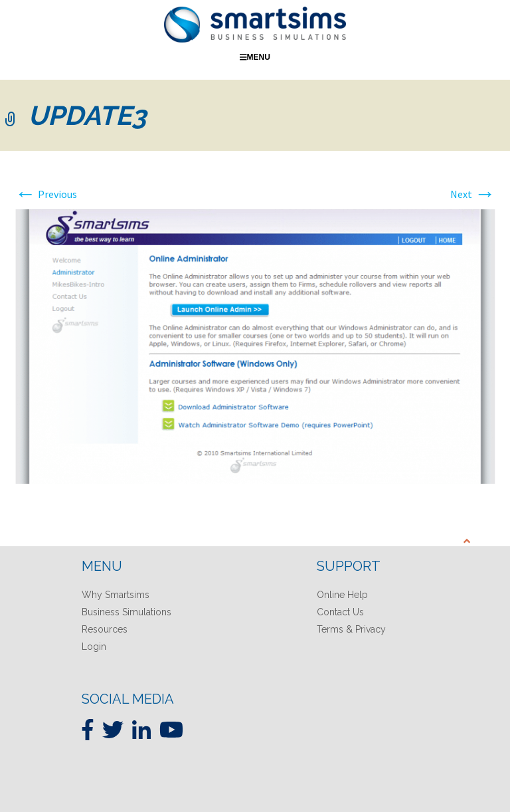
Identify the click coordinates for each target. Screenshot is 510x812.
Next (473, 194)
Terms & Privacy (351, 629)
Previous (46, 194)
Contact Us (340, 612)
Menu (255, 57)
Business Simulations (127, 612)
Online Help (342, 595)
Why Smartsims (116, 595)
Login (94, 647)
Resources (105, 629)
